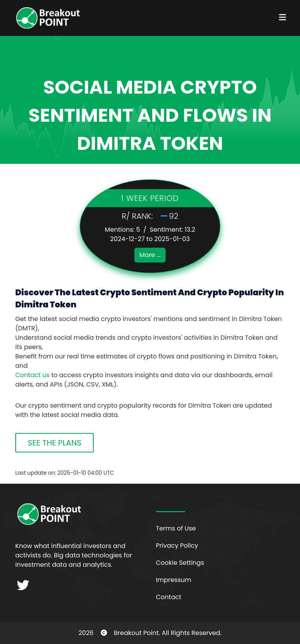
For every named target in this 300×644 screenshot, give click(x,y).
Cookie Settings (180, 563)
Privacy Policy (177, 546)
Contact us (32, 375)
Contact (169, 597)
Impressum (174, 580)
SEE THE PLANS (54, 443)
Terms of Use (176, 528)
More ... (150, 255)
